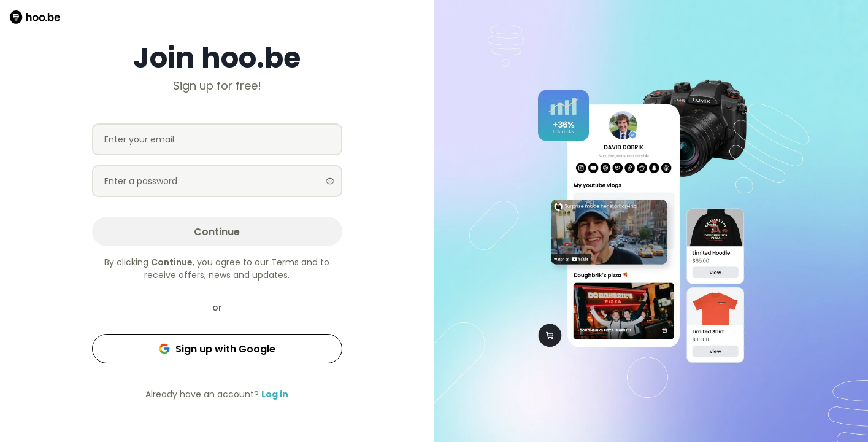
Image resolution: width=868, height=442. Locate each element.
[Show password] (330, 181)
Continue (217, 232)
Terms (285, 262)
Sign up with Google (217, 349)
